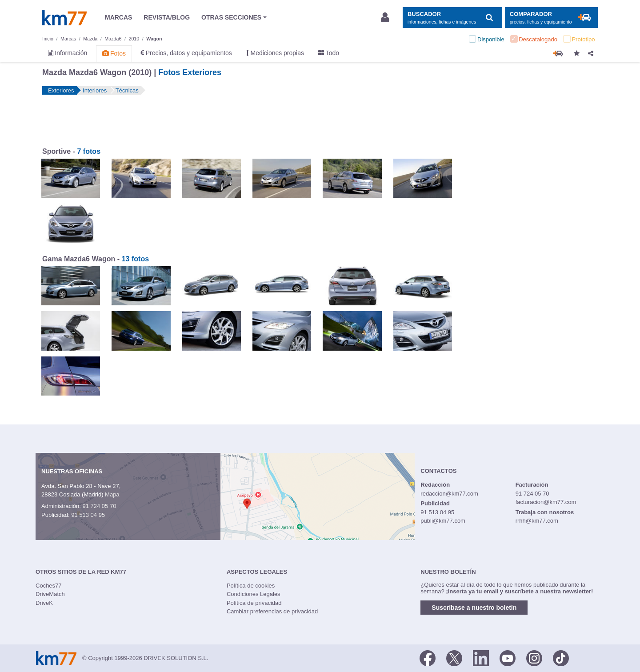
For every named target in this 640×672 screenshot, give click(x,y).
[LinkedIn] (481, 657)
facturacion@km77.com (546, 502)
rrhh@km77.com (537, 521)
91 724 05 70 (99, 506)
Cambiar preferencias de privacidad (272, 611)
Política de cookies (251, 586)
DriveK (44, 603)
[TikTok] (561, 657)
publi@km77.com (443, 521)
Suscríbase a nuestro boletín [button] (474, 608)
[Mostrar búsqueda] (452, 18)
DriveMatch (50, 594)
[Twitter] (454, 657)
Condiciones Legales (254, 594)
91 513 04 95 (88, 515)
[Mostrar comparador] (551, 18)
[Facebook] (428, 657)
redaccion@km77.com (449, 494)
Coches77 (49, 586)
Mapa (112, 494)
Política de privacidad (254, 603)
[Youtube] (508, 657)
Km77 (64, 18)
